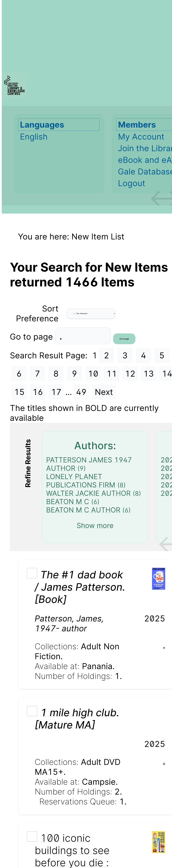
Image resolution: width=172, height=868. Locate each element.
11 (112, 374)
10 (93, 374)
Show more (95, 525)
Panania (97, 666)
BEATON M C (68, 502)
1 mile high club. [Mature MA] (77, 719)
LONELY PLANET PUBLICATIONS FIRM (81, 481)
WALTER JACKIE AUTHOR (88, 493)
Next (104, 392)
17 (56, 392)
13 (149, 374)
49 (81, 392)
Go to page (33, 337)
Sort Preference (37, 313)
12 (130, 374)
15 (19, 392)
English (34, 137)
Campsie (99, 782)
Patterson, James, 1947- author (69, 623)
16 (38, 392)
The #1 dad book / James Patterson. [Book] (80, 587)
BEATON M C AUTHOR (83, 510)
